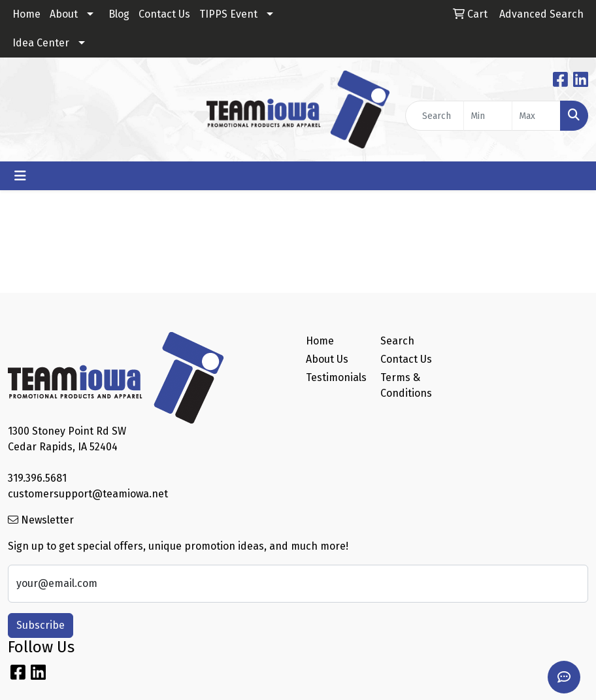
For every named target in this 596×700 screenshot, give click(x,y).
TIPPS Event (228, 14)
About (64, 14)
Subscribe (41, 625)
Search (397, 341)
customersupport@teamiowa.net (88, 494)
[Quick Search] (435, 116)
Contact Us (164, 14)
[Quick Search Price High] (536, 116)
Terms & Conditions (406, 385)
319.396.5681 (37, 478)
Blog (119, 14)
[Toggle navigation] (20, 176)
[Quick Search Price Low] (488, 116)
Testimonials (335, 377)
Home (26, 14)
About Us (327, 359)
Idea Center (41, 43)
